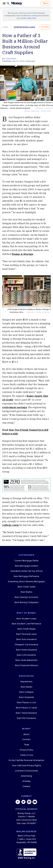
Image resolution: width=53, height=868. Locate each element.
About (27, 734)
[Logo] (17, 3)
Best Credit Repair (27, 629)
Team (27, 745)
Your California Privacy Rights (27, 766)
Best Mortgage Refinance (26, 576)
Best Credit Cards (27, 587)
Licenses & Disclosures (27, 771)
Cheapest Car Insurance (27, 645)
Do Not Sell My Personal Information (26, 760)
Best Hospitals (26, 697)
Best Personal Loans (26, 634)
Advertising (27, 776)
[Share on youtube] (35, 802)
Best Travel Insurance (26, 713)
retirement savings (15, 407)
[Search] (8, 3)
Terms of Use (26, 755)
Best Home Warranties (26, 660)
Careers (26, 786)
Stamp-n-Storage (23, 254)
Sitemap (27, 781)
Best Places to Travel (27, 708)
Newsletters (26, 682)
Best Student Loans (26, 619)
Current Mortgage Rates (27, 561)
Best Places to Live (26, 703)
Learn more (32, 18)
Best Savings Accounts (26, 597)
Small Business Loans (24, 27)
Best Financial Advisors (27, 665)
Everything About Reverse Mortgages (26, 582)
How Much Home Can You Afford (26, 571)
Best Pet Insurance (26, 718)
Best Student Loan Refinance (27, 624)
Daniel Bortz (11, 59)
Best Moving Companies (27, 602)
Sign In (46, 3)
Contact (27, 739)
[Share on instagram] (29, 802)
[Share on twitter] (23, 802)
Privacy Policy (26, 750)
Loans (5, 27)
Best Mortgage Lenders (27, 566)
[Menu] (4, 3)
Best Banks (26, 592)
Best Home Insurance (26, 650)
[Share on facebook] (18, 802)
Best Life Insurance (26, 655)
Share (45, 27)
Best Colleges (26, 692)
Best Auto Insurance (27, 639)
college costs (11, 525)
